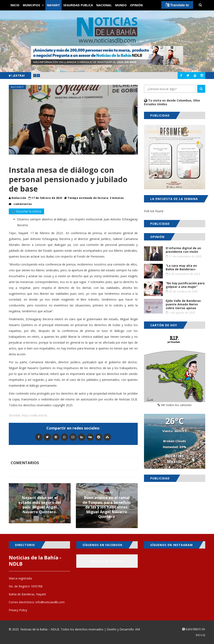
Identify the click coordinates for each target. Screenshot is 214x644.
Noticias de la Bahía (107, 561)
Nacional (104, 5)
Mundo (121, 5)
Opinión (136, 5)
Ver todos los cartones (175, 405)
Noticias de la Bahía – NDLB (40, 629)
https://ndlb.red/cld (34, 415)
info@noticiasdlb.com (50, 602)
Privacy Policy (18, 610)
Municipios (31, 5)
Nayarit (53, 5)
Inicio (15, 5)
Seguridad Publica (78, 5)
